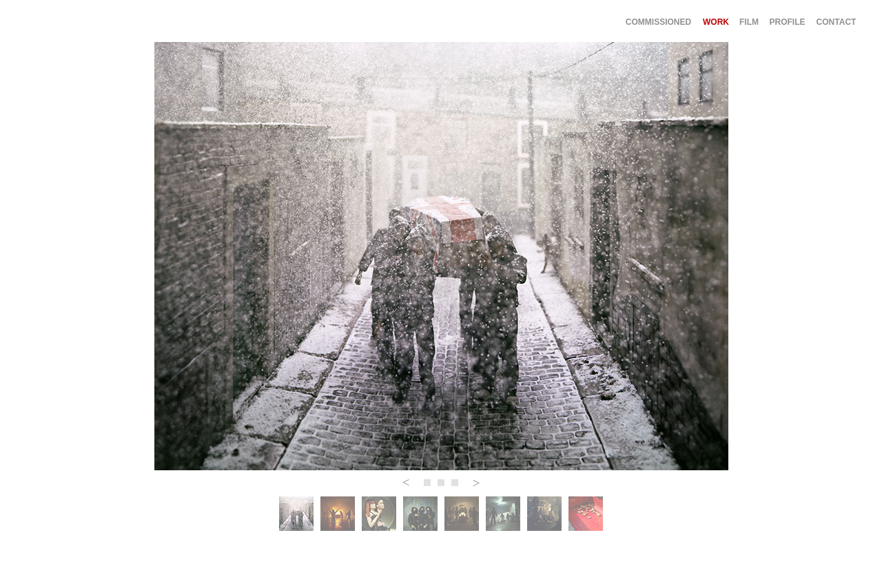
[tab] (296, 514)
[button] (406, 483)
